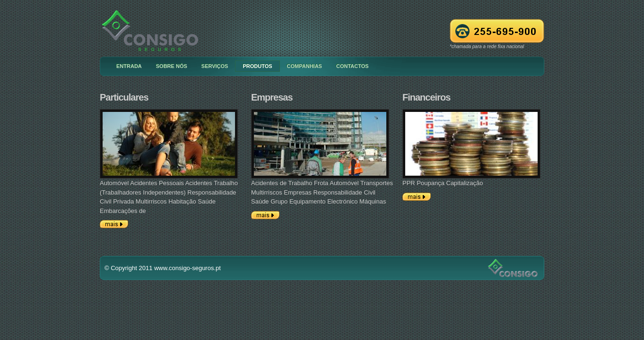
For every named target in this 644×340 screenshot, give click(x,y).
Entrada (129, 66)
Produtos (257, 66)
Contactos (352, 66)
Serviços (215, 66)
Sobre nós (172, 66)
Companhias (305, 66)
